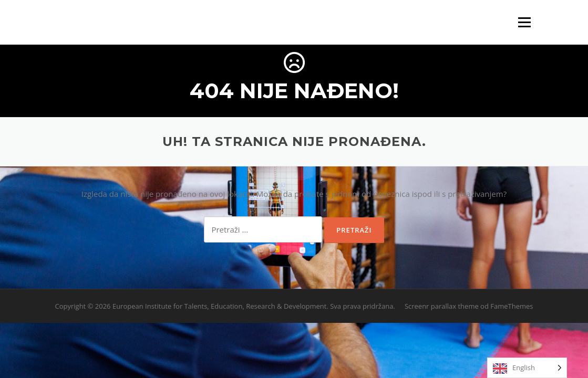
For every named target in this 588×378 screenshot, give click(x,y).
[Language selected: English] (527, 368)
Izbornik (524, 22)
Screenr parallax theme (442, 306)
